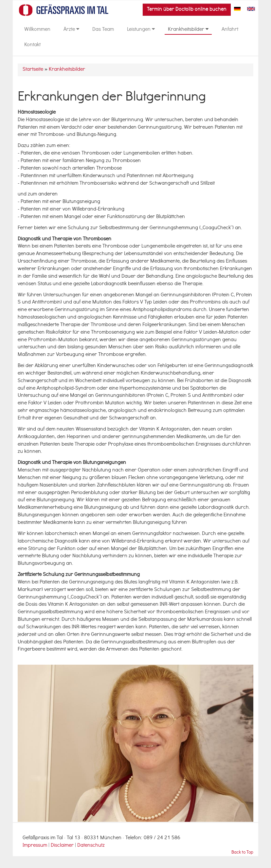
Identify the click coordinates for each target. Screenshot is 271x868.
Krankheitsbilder (188, 30)
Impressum (35, 846)
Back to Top (242, 853)
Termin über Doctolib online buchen (187, 9)
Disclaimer (63, 846)
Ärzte (71, 30)
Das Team (103, 30)
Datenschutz (91, 846)
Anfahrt (230, 30)
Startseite (33, 70)
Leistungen (141, 30)
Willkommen (37, 30)
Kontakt (32, 45)
